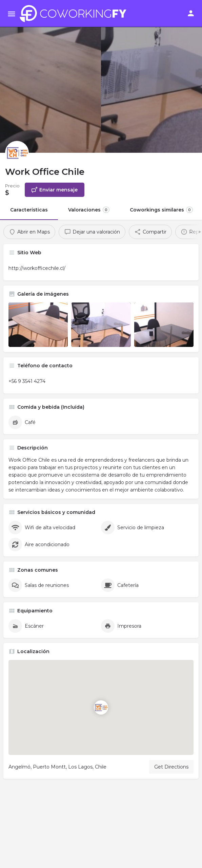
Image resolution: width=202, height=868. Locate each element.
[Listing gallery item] (38, 325)
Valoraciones (89, 210)
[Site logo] (75, 14)
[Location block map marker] (101, 707)
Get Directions (171, 767)
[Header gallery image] (50, 76)
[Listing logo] (17, 153)
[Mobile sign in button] (191, 13)
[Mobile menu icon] (12, 14)
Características (29, 210)
